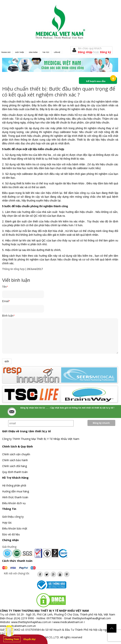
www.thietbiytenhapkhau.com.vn (31, 622)
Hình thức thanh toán (15, 497)
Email (6, 301)
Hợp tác (7, 523)
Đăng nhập (86, 52)
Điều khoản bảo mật (15, 528)
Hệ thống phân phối (14, 485)
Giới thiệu (20, 52)
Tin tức (46, 52)
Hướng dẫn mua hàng (16, 491)
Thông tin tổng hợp (13, 269)
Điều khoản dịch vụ (14, 503)
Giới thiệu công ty (13, 517)
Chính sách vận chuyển (16, 454)
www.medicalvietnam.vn (68, 622)
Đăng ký (106, 52)
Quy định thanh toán (15, 472)
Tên (5, 287)
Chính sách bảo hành (15, 460)
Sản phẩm (33, 52)
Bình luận (8, 316)
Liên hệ (57, 52)
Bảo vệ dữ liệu (11, 534)
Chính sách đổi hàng (14, 466)
